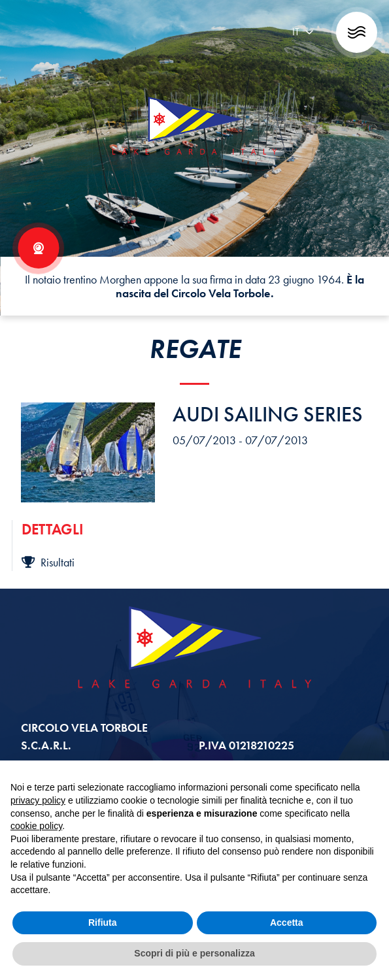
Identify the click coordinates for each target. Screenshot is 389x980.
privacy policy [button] (38, 800)
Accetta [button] (287, 923)
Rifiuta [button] (103, 923)
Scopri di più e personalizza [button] (194, 953)
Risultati (48, 562)
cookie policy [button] (36, 826)
